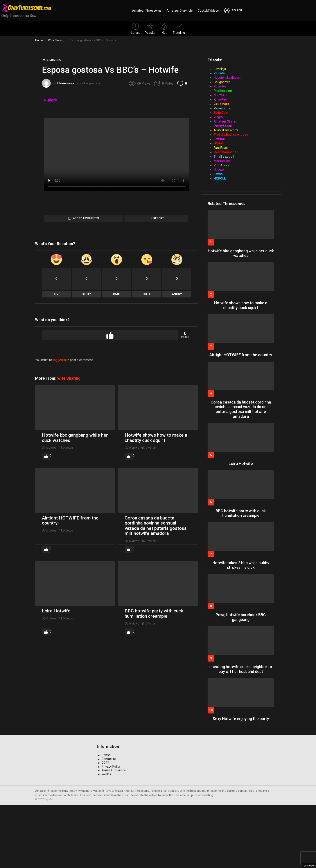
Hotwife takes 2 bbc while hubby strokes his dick (241, 565)
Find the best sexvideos (231, 135)
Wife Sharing (69, 523)
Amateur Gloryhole (180, 11)
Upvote (110, 480)
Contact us (109, 822)
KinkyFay (220, 100)
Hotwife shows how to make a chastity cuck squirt (156, 583)
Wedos (106, 837)
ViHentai (220, 73)
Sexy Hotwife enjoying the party (241, 719)
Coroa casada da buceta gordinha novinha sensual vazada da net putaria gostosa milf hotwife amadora (156, 671)
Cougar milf (222, 82)
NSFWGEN (221, 95)
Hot (164, 29)
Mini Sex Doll (222, 161)
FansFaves (221, 148)
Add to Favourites (86, 363)
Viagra (218, 117)
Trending (179, 29)
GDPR (106, 826)
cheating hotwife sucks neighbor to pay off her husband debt (241, 669)
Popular (150, 29)
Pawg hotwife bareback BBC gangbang (241, 617)
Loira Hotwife (56, 756)
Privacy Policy (111, 830)
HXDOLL (220, 178)
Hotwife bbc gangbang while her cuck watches (75, 583)
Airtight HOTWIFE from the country (70, 666)
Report (159, 363)
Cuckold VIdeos (208, 11)
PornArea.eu (223, 165)
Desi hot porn (223, 91)
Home (106, 818)
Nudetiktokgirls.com (227, 78)
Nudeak (51, 100)
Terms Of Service (114, 833)
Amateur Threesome (147, 11)
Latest (135, 29)
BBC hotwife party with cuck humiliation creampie (154, 759)
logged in (60, 505)
